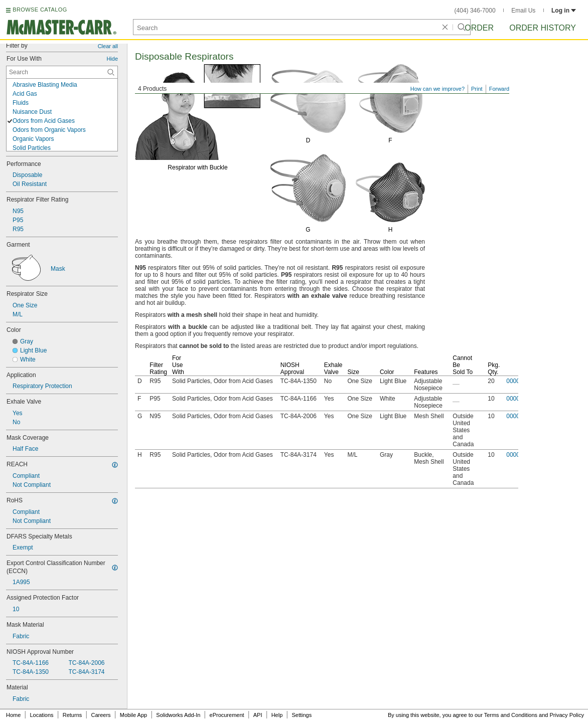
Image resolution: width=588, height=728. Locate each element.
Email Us (523, 11)
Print (477, 89)
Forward (499, 89)
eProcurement (227, 715)
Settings (302, 715)
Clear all (108, 46)
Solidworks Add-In (178, 715)
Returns (72, 715)
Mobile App (133, 715)
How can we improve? (437, 89)
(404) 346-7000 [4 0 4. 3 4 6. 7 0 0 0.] (475, 11)
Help (277, 715)
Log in (564, 11)
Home (13, 715)
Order (479, 28)
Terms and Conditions (511, 715)
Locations (42, 715)
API (258, 715)
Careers (101, 715)
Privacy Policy (567, 715)
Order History (543, 28)
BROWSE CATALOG (40, 10)
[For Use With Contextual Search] (62, 72)
